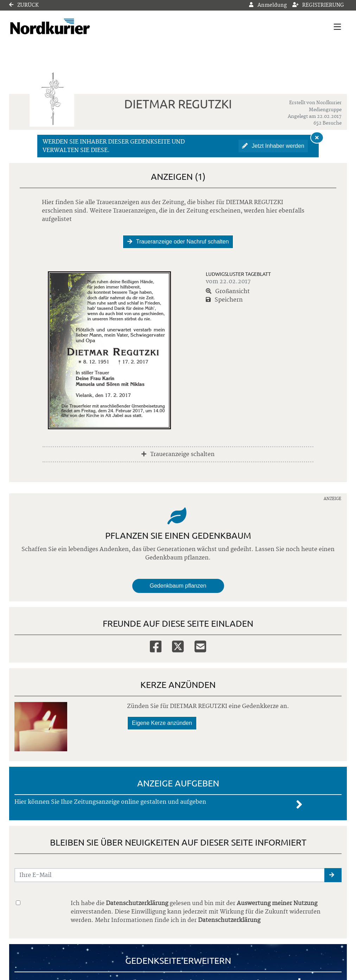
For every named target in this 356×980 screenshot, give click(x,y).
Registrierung (318, 5)
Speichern (224, 300)
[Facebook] (156, 646)
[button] (333, 875)
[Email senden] (170, 875)
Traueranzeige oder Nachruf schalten (178, 242)
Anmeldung (268, 5)
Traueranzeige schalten (178, 454)
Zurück (24, 5)
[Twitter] (178, 646)
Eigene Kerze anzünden (162, 723)
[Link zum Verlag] (70, 27)
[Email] (200, 646)
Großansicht (228, 291)
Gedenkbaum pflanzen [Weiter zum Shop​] (178, 586)
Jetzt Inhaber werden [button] (273, 146)
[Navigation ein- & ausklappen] (337, 27)
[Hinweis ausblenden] (317, 138)
